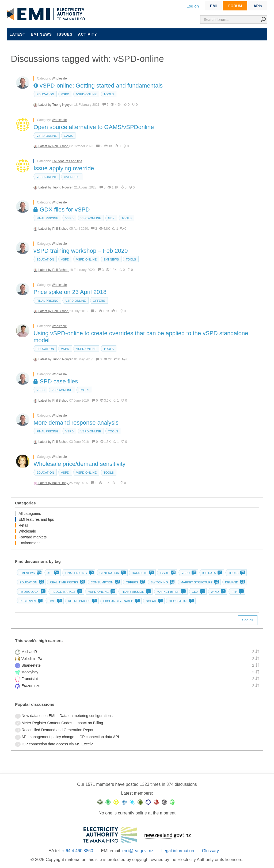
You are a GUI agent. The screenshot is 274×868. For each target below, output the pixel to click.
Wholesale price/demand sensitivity (79, 464)
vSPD (65, 94)
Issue (167, 573)
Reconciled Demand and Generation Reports (59, 730)
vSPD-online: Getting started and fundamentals (98, 86)
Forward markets (33, 537)
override (72, 177)
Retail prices (82, 601)
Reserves (31, 601)
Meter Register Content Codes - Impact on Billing (62, 723)
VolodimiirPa (32, 659)
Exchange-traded (121, 601)
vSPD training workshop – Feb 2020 (81, 251)
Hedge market (66, 592)
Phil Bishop (61, 146)
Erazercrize (31, 686)
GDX (111, 218)
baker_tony (61, 483)
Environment (29, 543)
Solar (154, 601)
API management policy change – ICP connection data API (70, 737)
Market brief (171, 592)
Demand (234, 582)
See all (248, 620)
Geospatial (181, 601)
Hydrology (32, 592)
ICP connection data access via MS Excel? (57, 744)
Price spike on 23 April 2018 (70, 292)
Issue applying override (64, 168)
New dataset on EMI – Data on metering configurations (67, 716)
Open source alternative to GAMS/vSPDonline (94, 127)
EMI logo (47, 14)
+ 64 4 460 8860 (78, 851)
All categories (30, 514)
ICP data (212, 573)
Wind (218, 592)
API (53, 573)
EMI (213, 6)
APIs (258, 6)
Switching (162, 582)
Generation (112, 573)
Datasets (142, 573)
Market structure (199, 582)
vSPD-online (86, 94)
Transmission (136, 592)
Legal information (178, 851)
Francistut (30, 679)
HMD (55, 601)
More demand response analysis (76, 423)
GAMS (68, 136)
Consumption (105, 582)
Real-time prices (67, 582)
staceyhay (30, 672)
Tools (109, 94)
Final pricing (47, 218)
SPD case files (56, 381)
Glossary (210, 851)
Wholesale (59, 78)
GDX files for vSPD (62, 210)
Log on (193, 6)
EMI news (41, 34)
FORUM (235, 6)
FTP (237, 592)
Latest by (45, 105)
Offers (99, 301)
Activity (87, 34)
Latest (18, 34)
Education (45, 94)
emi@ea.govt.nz (138, 851)
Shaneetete (31, 665)
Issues (65, 34)
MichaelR (29, 652)
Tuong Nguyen (63, 105)
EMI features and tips (67, 161)
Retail (23, 525)
